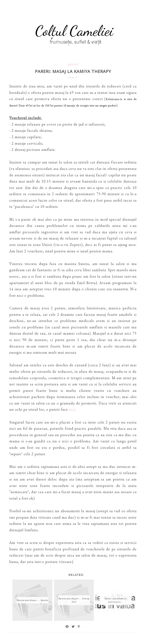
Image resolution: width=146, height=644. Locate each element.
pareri (73, 64)
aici (72, 409)
